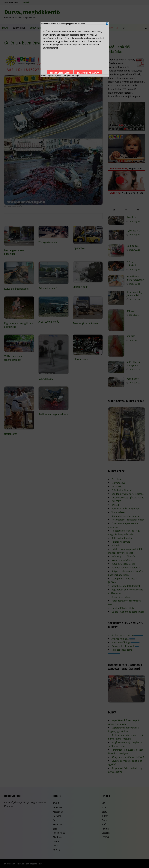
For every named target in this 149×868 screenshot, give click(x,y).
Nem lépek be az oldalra (88, 73)
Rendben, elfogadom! (60, 73)
